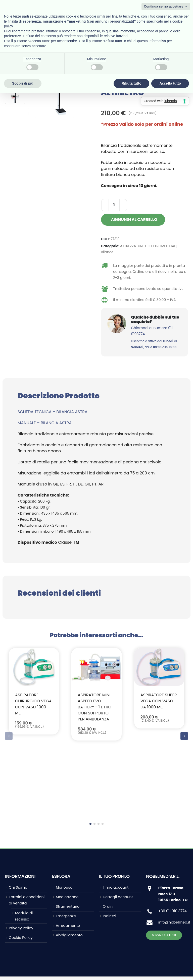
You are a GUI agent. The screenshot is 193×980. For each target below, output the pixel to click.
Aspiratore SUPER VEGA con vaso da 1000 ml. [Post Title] (159, 701)
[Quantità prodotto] (114, 205)
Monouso (64, 819)
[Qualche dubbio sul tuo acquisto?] (145, 332)
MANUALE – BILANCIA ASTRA (45, 423)
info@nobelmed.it (174, 854)
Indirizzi (109, 848)
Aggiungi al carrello (134, 220)
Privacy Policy (21, 860)
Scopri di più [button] (23, 83)
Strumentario (68, 838)
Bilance (107, 252)
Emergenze (66, 848)
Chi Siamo (18, 819)
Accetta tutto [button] (170, 83)
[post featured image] (34, 667)
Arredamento (68, 857)
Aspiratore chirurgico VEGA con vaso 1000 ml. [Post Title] (33, 704)
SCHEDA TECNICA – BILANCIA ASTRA (53, 412)
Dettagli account (118, 829)
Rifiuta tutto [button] (132, 83)
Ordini (108, 838)
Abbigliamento (69, 867)
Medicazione (67, 829)
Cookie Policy (21, 870)
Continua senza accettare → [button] (166, 6)
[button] (184, 702)
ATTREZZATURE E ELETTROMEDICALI (148, 246)
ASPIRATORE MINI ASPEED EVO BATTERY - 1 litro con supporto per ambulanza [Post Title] (94, 707)
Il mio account (116, 819)
